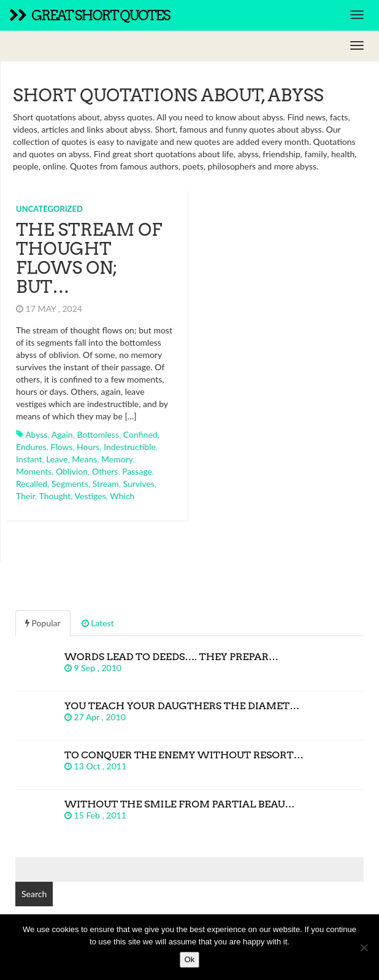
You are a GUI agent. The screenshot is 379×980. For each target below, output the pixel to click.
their (25, 496)
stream (106, 484)
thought (55, 496)
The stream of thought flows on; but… (89, 258)
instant (29, 459)
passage (137, 471)
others (105, 471)
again (62, 434)
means (84, 459)
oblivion (72, 471)
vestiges (90, 496)
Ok (190, 959)
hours (88, 447)
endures (31, 447)
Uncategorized (49, 209)
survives (138, 484)
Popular (43, 623)
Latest (98, 623)
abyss (36, 434)
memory (117, 459)
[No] (364, 947)
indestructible (130, 447)
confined (140, 434)
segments (70, 484)
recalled (32, 484)
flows (61, 447)
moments (34, 471)
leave (57, 459)
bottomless (98, 434)
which (122, 496)
